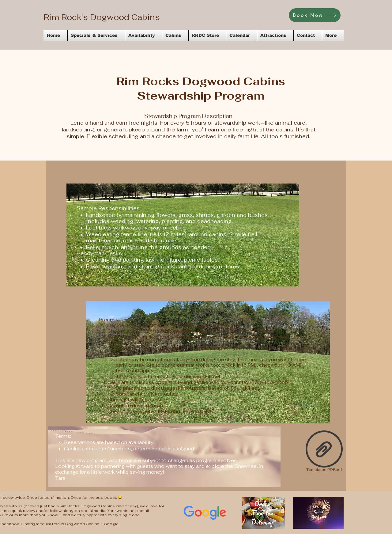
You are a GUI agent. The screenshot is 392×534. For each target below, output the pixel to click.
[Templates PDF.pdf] (324, 452)
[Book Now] (315, 15)
